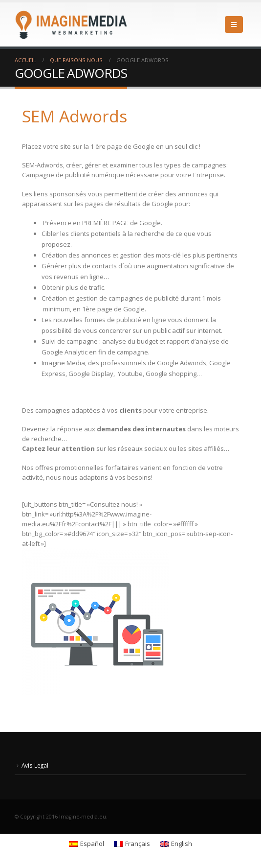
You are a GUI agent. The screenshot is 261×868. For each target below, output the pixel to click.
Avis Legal (35, 765)
